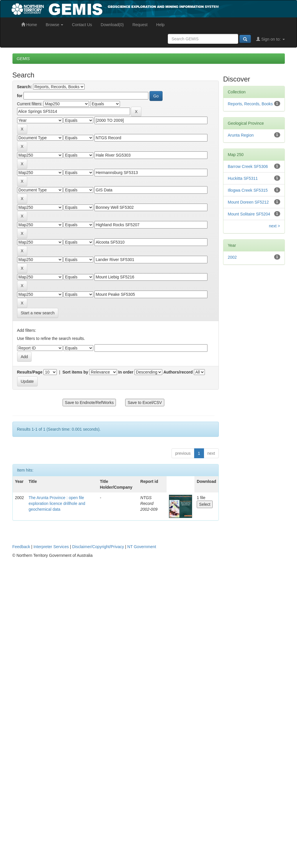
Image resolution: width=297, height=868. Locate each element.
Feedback (21, 547)
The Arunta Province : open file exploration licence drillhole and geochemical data (57, 503)
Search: (24, 87)
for (20, 96)
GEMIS (23, 59)
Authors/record (178, 372)
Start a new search (38, 313)
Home (29, 25)
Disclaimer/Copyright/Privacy (98, 547)
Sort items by (75, 372)
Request (140, 25)
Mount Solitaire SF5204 (249, 214)
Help (160, 25)
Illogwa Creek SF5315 (248, 190)
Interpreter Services (51, 547)
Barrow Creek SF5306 (248, 166)
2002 (232, 257)
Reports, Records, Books (250, 104)
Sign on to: (270, 39)
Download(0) (112, 25)
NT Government (142, 547)
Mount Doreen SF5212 (248, 202)
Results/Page (30, 372)
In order (126, 372)
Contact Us (82, 25)
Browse (55, 25)
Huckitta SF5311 (243, 178)
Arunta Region (241, 135)
